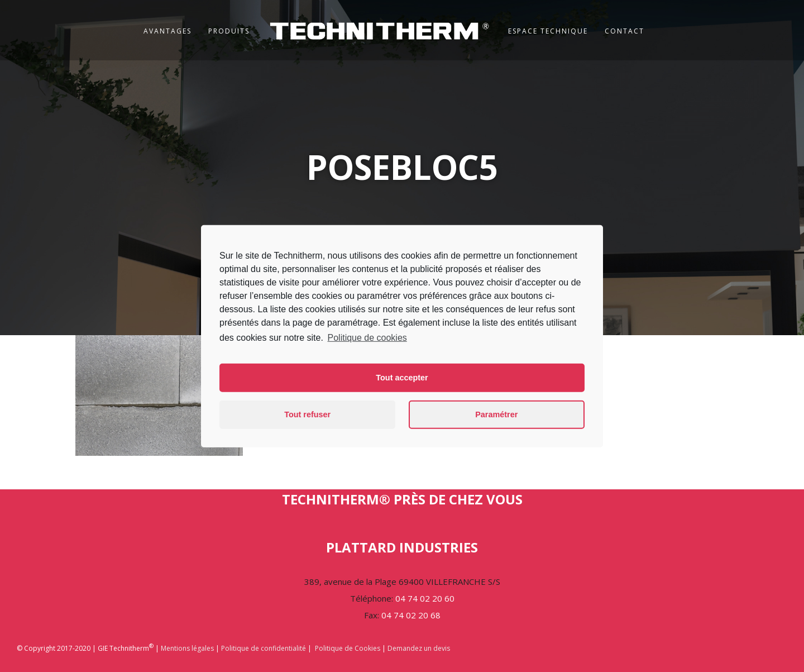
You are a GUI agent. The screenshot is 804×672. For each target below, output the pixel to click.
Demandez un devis (419, 648)
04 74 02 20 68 (411, 615)
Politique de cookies (367, 337)
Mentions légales (187, 648)
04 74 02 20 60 (425, 598)
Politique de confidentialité (264, 648)
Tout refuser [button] (307, 414)
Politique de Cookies (348, 648)
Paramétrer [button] (496, 414)
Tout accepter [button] (402, 378)
